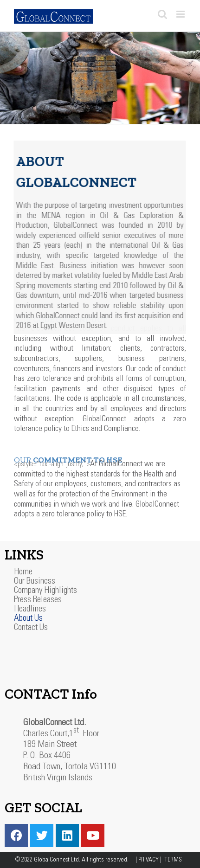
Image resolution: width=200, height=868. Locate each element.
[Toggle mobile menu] (181, 14)
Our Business (35, 582)
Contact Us (31, 628)
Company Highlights (45, 591)
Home (23, 572)
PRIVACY (149, 860)
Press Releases (38, 600)
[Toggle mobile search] (162, 14)
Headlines (30, 609)
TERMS (174, 860)
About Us (28, 619)
